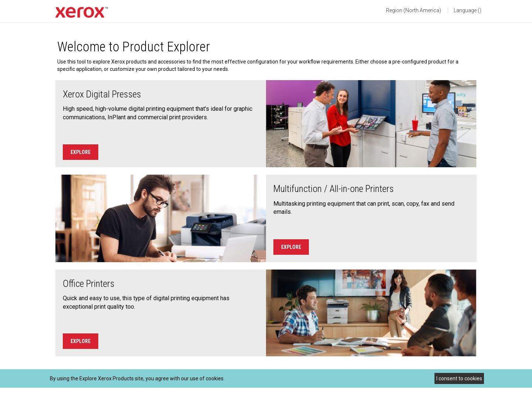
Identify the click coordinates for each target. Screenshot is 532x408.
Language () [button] (468, 10)
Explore (81, 152)
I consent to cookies (459, 378)
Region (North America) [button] (414, 10)
